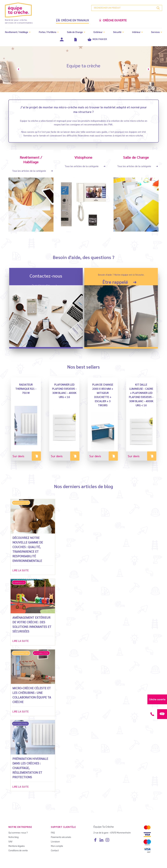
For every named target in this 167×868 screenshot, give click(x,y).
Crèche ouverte (113, 20)
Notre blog (13, 837)
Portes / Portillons (47, 32)
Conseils (19, 582)
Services (155, 32)
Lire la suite (21, 570)
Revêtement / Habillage (16, 32)
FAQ (53, 833)
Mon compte (57, 846)
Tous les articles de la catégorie (29, 171)
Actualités (41, 653)
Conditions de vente (18, 850)
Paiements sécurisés (61, 837)
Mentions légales (17, 846)
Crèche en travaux (72, 20)
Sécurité (117, 32)
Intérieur (136, 32)
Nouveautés (21, 503)
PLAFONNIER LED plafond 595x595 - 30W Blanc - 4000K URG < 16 (64, 391)
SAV (10, 842)
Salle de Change (75, 32)
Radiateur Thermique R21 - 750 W (26, 388)
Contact (55, 850)
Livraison (55, 842)
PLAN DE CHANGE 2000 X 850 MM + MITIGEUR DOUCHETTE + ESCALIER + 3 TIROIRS (103, 395)
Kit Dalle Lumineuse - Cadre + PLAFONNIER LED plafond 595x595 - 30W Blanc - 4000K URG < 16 (141, 395)
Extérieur (98, 32)
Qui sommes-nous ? (18, 833)
